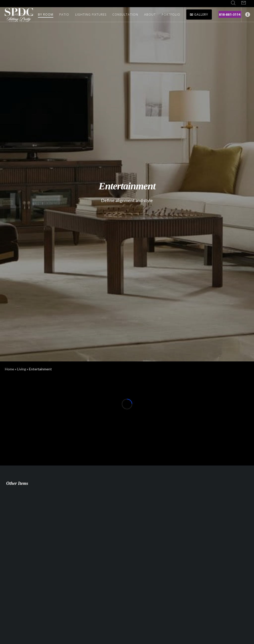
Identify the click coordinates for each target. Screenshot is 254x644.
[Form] (244, 3)
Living (22, 369)
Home (10, 369)
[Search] (233, 3)
